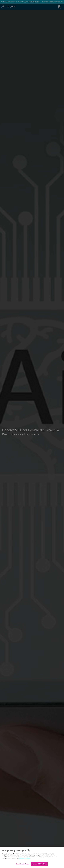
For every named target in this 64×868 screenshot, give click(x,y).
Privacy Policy (25, 858)
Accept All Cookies (39, 864)
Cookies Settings (23, 864)
